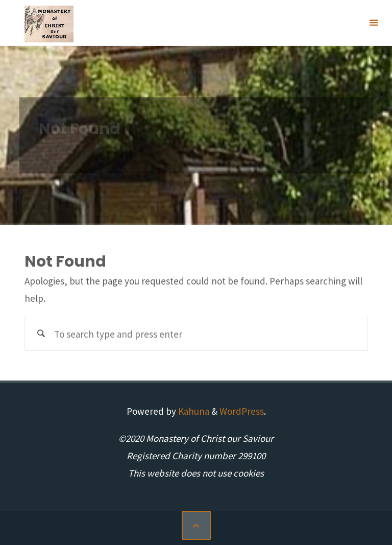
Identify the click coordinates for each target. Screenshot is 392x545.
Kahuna (193, 411)
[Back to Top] (196, 525)
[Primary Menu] (374, 23)
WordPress (242, 411)
